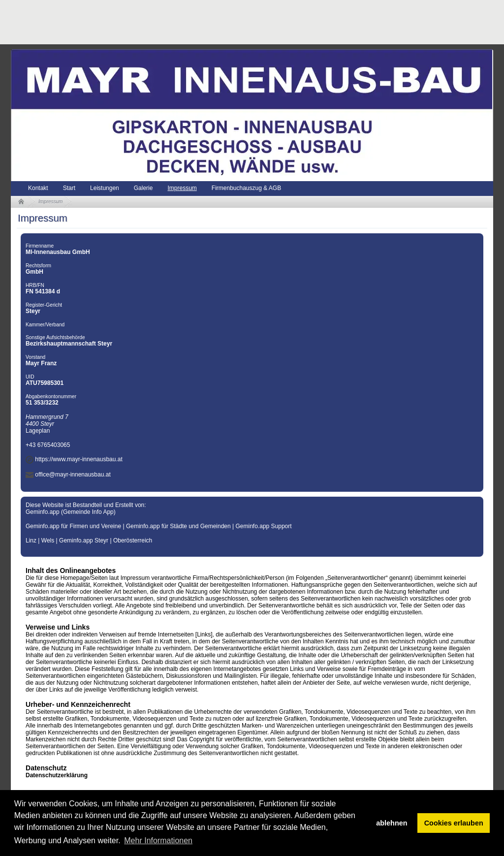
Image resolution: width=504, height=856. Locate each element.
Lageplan (38, 431)
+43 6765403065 (48, 445)
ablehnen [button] (392, 823)
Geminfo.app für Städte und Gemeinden (178, 526)
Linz (31, 540)
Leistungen (105, 188)
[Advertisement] (190, 22)
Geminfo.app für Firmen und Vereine (73, 526)
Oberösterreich (133, 540)
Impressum (182, 188)
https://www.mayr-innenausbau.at (79, 459)
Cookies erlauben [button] (454, 823)
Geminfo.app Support (264, 526)
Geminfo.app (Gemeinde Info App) (71, 512)
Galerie (143, 188)
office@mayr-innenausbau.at (73, 475)
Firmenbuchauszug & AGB (246, 188)
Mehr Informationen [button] (158, 840)
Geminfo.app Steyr (84, 540)
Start (69, 188)
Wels (48, 540)
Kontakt (38, 188)
